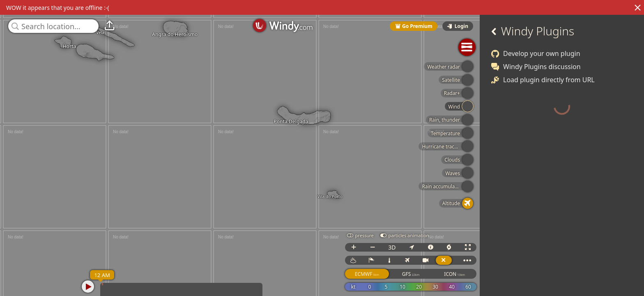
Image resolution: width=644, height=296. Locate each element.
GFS (421, 274)
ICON (465, 274)
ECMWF (377, 274)
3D (402, 247)
